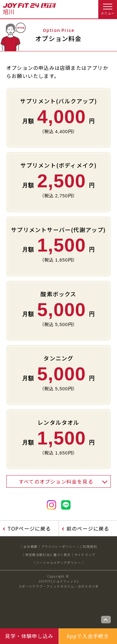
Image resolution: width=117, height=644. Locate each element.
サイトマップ (85, 555)
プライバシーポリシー (59, 546)
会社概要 (30, 546)
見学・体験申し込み (29, 636)
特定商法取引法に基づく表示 (48, 555)
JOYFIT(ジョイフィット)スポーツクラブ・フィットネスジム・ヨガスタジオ (59, 584)
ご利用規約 (88, 546)
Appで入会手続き (88, 636)
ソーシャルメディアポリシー (58, 562)
